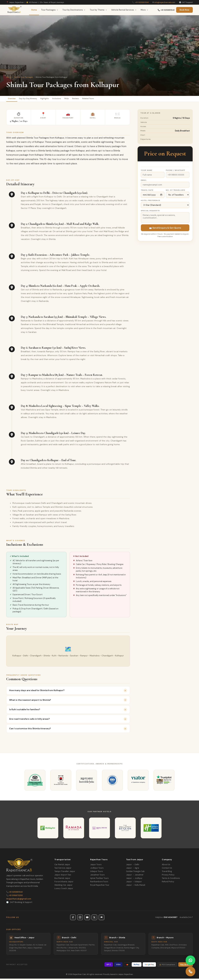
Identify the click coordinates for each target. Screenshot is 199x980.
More (144, 10)
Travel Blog (167, 873)
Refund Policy (168, 883)
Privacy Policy (168, 876)
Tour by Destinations (74, 10)
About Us (166, 866)
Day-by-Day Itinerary (34, 99)
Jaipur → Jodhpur (134, 879)
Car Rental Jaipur (62, 866)
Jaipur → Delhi (133, 866)
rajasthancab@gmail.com (19, 900)
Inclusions (69, 99)
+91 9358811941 (142, 2)
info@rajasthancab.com (165, 2)
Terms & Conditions (171, 879)
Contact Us (167, 869)
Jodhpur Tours (97, 869)
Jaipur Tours (96, 866)
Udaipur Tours (97, 873)
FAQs (82, 99)
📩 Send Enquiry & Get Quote (165, 229)
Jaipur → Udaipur (134, 883)
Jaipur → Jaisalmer (135, 876)
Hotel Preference (150, 202)
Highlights (54, 99)
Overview (14, 99)
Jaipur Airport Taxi (63, 876)
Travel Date (147, 191)
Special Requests (150, 212)
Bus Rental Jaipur (62, 879)
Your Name (147, 172)
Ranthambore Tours (99, 883)
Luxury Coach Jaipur (64, 890)
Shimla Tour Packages (23, 77)
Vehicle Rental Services (124, 10)
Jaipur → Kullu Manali (136, 886)
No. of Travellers (176, 191)
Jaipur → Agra (133, 869)
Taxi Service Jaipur (63, 869)
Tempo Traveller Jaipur (65, 873)
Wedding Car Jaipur (63, 886)
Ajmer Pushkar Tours (99, 879)
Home (34, 10)
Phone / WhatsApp (176, 172)
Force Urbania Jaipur (64, 883)
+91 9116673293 (14, 897)
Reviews (94, 99)
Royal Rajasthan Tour (100, 886)
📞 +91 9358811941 (166, 10)
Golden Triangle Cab (135, 873)
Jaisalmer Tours (97, 876)
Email (144, 181)
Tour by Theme (98, 10)
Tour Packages (50, 10)
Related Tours (111, 99)
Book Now (184, 10)
